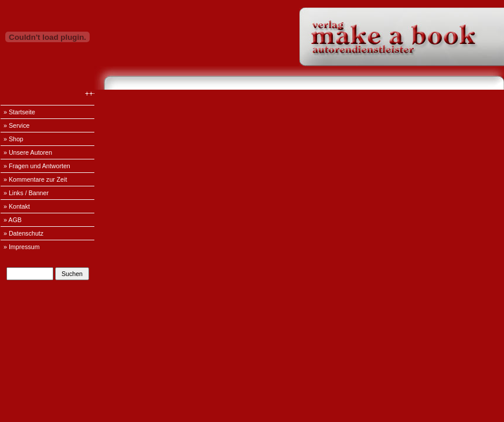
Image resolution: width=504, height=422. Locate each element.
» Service (16, 125)
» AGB (13, 220)
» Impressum (22, 247)
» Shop (13, 139)
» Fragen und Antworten (37, 166)
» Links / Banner (26, 193)
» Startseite (19, 112)
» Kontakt (17, 206)
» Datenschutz (23, 233)
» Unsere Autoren (28, 152)
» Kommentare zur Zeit (35, 179)
